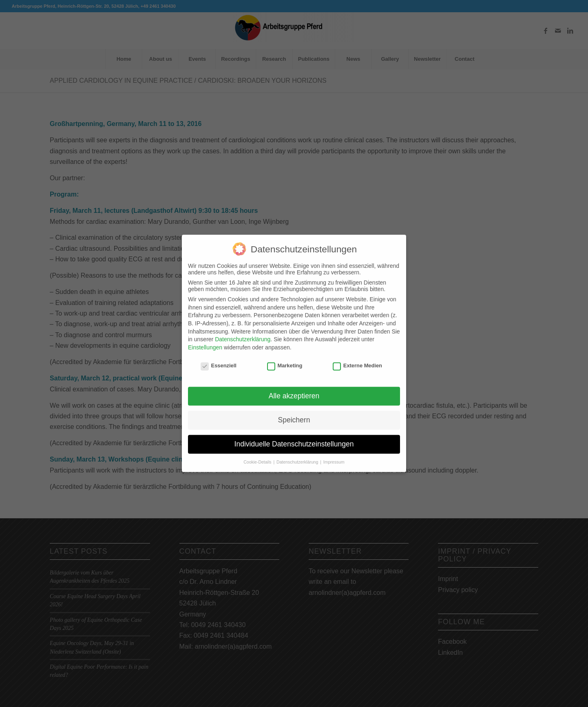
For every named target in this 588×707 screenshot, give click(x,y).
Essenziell (219, 360)
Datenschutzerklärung (243, 334)
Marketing (285, 360)
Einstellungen (205, 342)
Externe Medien (357, 360)
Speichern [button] (294, 414)
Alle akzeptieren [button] (294, 390)
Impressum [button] (334, 456)
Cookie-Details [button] (258, 456)
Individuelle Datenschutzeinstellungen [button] (294, 438)
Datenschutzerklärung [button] (298, 456)
